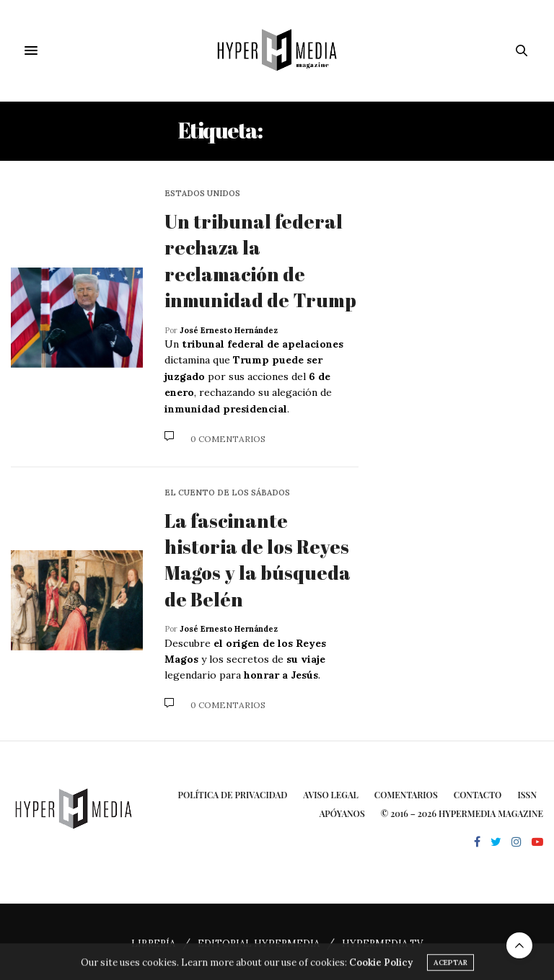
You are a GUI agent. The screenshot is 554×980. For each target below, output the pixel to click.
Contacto (478, 795)
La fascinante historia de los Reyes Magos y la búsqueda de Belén (258, 560)
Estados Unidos (202, 194)
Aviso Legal (331, 795)
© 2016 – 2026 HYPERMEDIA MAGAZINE (462, 813)
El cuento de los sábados (227, 493)
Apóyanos (342, 813)
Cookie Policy (381, 970)
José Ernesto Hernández (229, 330)
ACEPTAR (450, 970)
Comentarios (406, 795)
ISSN (527, 795)
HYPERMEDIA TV (382, 944)
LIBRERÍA (153, 944)
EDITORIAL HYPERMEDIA (259, 944)
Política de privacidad (233, 795)
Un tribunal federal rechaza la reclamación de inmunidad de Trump (260, 261)
